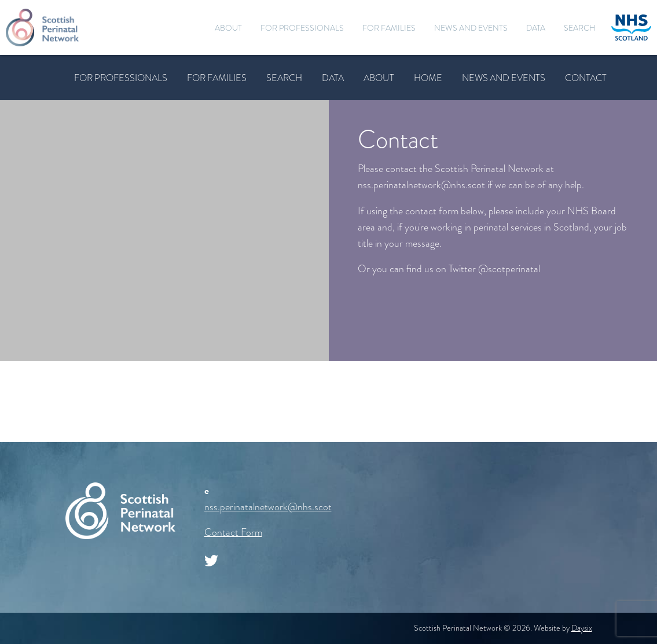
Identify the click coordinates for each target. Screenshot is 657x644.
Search (580, 28)
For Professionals (302, 28)
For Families (389, 28)
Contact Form (233, 532)
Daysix (582, 628)
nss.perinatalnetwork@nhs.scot (268, 507)
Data (536, 28)
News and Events (471, 28)
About (228, 28)
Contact (586, 78)
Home (428, 78)
